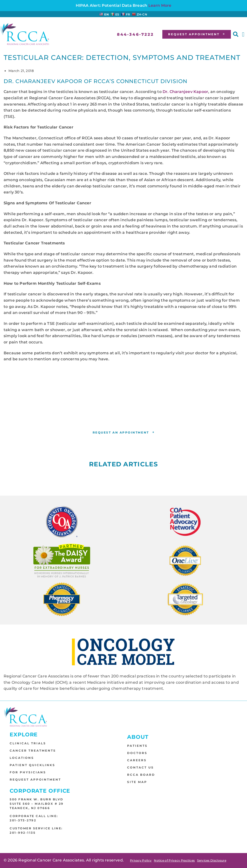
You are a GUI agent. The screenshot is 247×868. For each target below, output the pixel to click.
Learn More (160, 5)
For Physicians (28, 772)
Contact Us (141, 768)
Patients (137, 746)
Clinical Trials (28, 743)
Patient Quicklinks (32, 765)
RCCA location (184, 416)
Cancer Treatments (33, 751)
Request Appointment (35, 780)
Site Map (137, 782)
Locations (22, 758)
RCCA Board (141, 775)
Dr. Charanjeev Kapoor (185, 92)
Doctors (137, 753)
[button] (236, 34)
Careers (137, 760)
